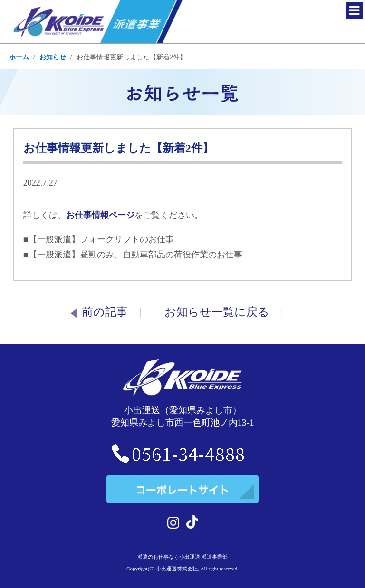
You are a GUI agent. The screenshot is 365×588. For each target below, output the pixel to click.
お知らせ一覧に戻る (217, 312)
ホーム (19, 57)
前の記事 (99, 312)
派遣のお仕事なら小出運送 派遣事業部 (182, 557)
